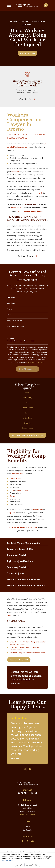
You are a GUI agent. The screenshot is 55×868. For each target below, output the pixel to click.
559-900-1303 (27, 793)
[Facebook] (23, 841)
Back (28, 403)
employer (15, 172)
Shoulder (28, 423)
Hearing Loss (28, 428)
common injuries (19, 474)
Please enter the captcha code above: (22, 341)
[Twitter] (27, 841)
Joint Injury (27, 398)
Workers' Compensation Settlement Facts (27, 653)
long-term (11, 513)
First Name (11, 297)
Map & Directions (28, 815)
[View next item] (30, 769)
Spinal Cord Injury (23, 490)
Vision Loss (27, 418)
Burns (12, 496)
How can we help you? (16, 326)
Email (9, 315)
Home (27, 826)
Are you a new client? (15, 321)
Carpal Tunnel (27, 408)
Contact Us (27, 830)
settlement (37, 193)
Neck (27, 393)
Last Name (11, 303)
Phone (10, 309)
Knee (27, 413)
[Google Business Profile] (32, 841)
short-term (38, 510)
